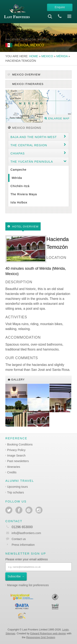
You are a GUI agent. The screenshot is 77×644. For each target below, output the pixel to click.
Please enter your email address (26, 559)
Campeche (18, 170)
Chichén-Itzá (20, 186)
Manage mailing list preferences (28, 585)
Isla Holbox (19, 202)
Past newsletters (18, 461)
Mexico (47, 56)
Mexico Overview (24, 75)
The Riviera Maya (24, 194)
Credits (12, 472)
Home (34, 56)
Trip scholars (16, 492)
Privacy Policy (16, 450)
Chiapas (18, 153)
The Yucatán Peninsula (32, 162)
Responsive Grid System (41, 637)
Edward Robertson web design (48, 633)
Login (65, 630)
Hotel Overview (23, 227)
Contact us (19, 539)
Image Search (16, 456)
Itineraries (14, 467)
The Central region (29, 145)
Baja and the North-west (34, 137)
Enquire (60, 7)
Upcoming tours (18, 487)
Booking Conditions (20, 444)
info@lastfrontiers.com (23, 533)
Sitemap (10, 633)
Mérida (62, 56)
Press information (23, 545)
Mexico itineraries (27, 84)
